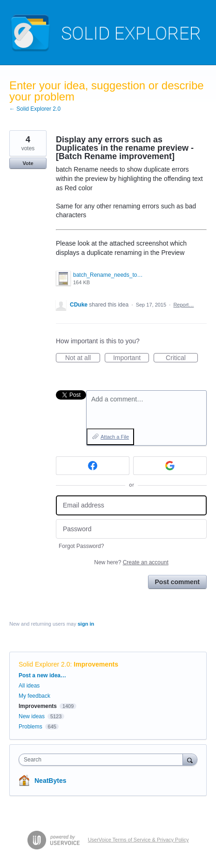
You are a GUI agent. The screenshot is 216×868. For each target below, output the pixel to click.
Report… (183, 305)
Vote (28, 163)
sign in (86, 624)
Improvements (96, 664)
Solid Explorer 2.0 (44, 664)
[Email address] (131, 505)
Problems (30, 727)
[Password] (131, 529)
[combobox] (103, 760)
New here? (131, 562)
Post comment (177, 582)
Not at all (83, 358)
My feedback (34, 696)
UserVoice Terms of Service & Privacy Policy (138, 840)
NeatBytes (50, 781)
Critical (182, 358)
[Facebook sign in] (93, 466)
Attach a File (115, 437)
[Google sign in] (170, 466)
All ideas (29, 686)
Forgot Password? (81, 546)
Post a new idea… (42, 675)
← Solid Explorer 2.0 (35, 109)
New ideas (32, 716)
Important (131, 358)
